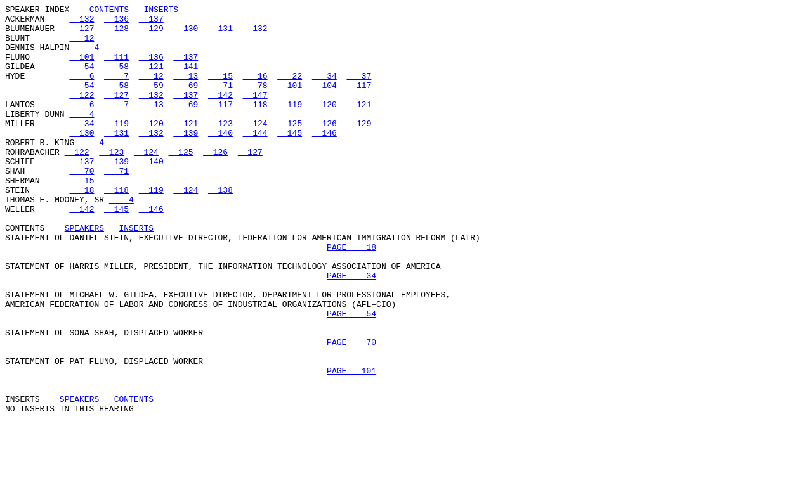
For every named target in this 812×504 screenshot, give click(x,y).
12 (82, 45)
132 (82, 22)
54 (82, 79)
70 (82, 205)
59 (151, 102)
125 (290, 148)
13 (186, 91)
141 (186, 79)
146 (324, 159)
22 (290, 91)
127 (82, 34)
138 (220, 228)
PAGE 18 (351, 296)
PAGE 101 (351, 444)
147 (255, 113)
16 (255, 91)
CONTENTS (109, 11)
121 (151, 79)
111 (116, 68)
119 (290, 125)
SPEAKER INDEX (37, 11)
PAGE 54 (351, 376)
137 (151, 22)
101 (82, 68)
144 (255, 159)
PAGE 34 (351, 330)
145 (290, 159)
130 (186, 34)
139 (186, 159)
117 (359, 102)
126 (324, 148)
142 (220, 113)
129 (151, 34)
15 (220, 91)
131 (220, 34)
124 (255, 148)
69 (186, 102)
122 (82, 113)
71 (220, 102)
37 (359, 91)
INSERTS (161, 11)
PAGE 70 (351, 410)
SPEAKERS (84, 273)
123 (220, 148)
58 (116, 79)
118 (255, 125)
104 (324, 102)
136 (116, 22)
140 (220, 159)
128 (116, 34)
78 (255, 102)
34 (324, 91)
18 (82, 228)
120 (324, 125)
